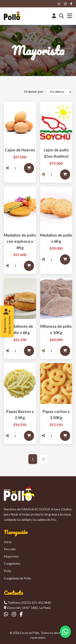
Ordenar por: (34, 91)
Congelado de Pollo (17, 578)
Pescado (10, 549)
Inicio (8, 542)
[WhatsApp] (59, 4)
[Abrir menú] (70, 16)
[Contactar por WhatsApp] (65, 632)
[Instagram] (65, 4)
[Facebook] (71, 4)
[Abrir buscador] (62, 16)
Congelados (12, 563)
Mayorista (11, 556)
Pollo (7, 571)
